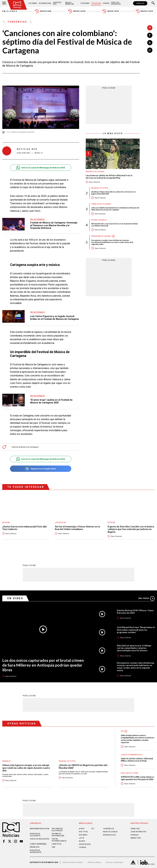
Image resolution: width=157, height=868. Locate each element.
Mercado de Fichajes (95, 172)
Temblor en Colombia (101, 204)
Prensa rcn (34, 847)
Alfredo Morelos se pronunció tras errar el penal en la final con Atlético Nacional (114, 225)
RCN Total (83, 832)
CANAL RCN (140, 3)
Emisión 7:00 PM (110, 11)
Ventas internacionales (59, 840)
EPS (122, 731)
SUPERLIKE (135, 835)
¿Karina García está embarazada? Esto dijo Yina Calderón (25, 528)
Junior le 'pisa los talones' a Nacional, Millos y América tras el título (137, 760)
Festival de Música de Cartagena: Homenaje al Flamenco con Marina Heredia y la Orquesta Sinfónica (54, 225)
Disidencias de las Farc (101, 236)
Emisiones (10, 11)
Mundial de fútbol (100, 188)
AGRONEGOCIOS (109, 835)
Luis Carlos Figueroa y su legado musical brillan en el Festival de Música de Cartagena (54, 318)
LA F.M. (82, 838)
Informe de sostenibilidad (58, 835)
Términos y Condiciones (114, 862)
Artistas (6, 523)
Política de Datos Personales (73, 862)
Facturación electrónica (57, 830)
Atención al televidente (35, 835)
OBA (53, 847)
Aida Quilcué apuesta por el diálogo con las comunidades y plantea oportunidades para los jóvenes (134, 648)
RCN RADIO (83, 835)
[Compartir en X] (150, 43)
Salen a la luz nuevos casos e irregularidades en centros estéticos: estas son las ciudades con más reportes (138, 739)
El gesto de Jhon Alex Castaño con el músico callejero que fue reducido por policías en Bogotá (131, 529)
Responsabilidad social (40, 829)
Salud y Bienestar (70, 3)
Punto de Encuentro (116, 3)
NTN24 (82, 829)
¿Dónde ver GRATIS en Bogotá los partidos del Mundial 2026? (83, 767)
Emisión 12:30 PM (77, 11)
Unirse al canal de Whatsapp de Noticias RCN (41, 168)
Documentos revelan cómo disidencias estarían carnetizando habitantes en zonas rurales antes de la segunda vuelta (112, 242)
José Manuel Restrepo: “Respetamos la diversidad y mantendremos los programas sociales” (136, 630)
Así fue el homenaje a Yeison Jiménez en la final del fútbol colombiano (77, 528)
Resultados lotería (129, 773)
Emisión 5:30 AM (43, 11)
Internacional (45, 3)
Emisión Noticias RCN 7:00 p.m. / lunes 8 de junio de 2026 (135, 612)
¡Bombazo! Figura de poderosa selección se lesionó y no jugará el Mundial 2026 (114, 193)
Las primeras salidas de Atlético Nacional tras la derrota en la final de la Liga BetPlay (109, 177)
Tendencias (96, 3)
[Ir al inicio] (17, 5)
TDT (93, 829)
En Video (15, 598)
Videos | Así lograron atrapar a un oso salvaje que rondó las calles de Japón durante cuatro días (26, 768)
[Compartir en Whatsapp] (150, 50)
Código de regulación (39, 839)
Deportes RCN (57, 3)
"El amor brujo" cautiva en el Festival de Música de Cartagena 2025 (51, 401)
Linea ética (56, 844)
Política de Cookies (94, 862)
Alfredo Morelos (99, 220)
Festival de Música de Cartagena (25, 447)
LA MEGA (82, 847)
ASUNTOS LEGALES (110, 832)
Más (147, 598)
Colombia (33, 3)
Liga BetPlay (60, 523)
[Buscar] (153, 3)
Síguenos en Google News (41, 469)
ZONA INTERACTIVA (138, 832)
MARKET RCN (136, 838)
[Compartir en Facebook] (150, 35)
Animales (6, 761)
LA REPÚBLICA (108, 829)
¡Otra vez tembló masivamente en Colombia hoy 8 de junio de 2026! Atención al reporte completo (115, 209)
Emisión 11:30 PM (144, 11)
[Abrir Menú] (4, 3)
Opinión (106, 3)
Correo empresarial (38, 844)
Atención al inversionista (36, 851)
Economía (85, 3)
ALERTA (82, 841)
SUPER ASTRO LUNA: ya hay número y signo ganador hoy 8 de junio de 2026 (138, 778)
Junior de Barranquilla (132, 755)
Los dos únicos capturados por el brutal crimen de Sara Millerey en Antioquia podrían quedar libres (43, 665)
